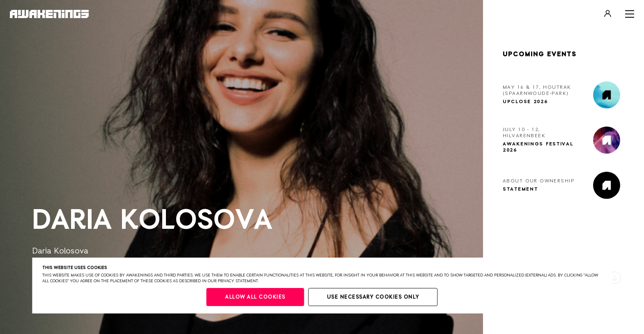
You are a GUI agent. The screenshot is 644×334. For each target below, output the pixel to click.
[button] (615, 278)
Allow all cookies (255, 297)
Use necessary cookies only (373, 297)
